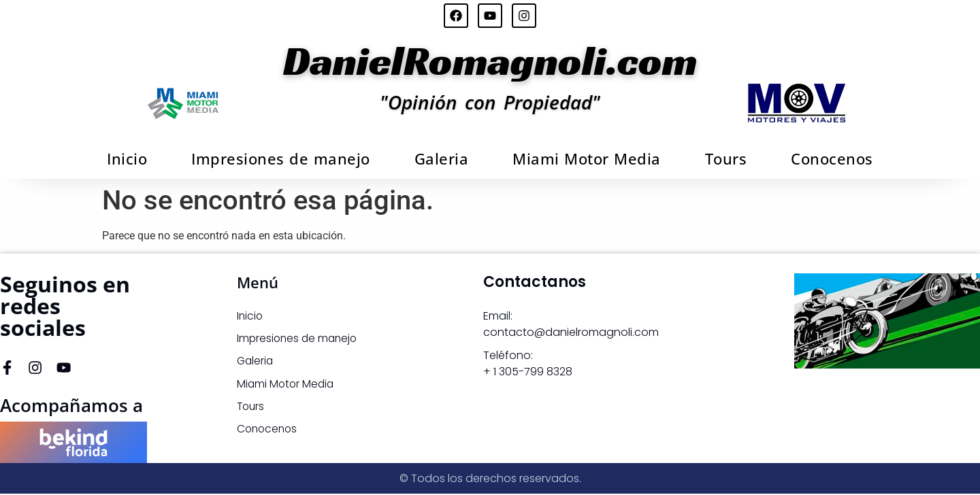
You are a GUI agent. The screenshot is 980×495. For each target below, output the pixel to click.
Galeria (442, 158)
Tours (726, 158)
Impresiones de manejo (281, 158)
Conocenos (832, 158)
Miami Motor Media (587, 158)
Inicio (127, 158)
